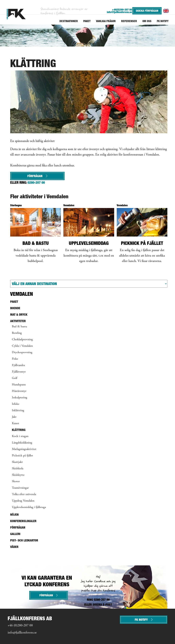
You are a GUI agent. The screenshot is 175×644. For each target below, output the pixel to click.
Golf (15, 378)
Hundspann (19, 385)
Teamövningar (20, 488)
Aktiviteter (18, 321)
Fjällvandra (18, 365)
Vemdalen (22, 294)
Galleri (15, 534)
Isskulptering (20, 398)
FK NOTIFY (144, 620)
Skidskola (18, 469)
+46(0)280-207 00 (122, 10)
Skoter (16, 482)
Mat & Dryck (19, 315)
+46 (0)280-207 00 (20, 626)
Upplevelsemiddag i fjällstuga (29, 507)
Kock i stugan (20, 436)
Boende (15, 308)
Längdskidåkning (22, 443)
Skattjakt (17, 462)
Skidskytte (18, 475)
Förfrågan (37, 176)
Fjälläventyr (19, 372)
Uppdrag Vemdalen (23, 501)
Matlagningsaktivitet (24, 449)
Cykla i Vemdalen (22, 346)
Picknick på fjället (22, 456)
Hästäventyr (19, 391)
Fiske (15, 359)
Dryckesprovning (22, 352)
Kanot (16, 423)
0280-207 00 (36, 183)
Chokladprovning (22, 340)
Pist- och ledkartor (24, 540)
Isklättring (18, 411)
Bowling (17, 333)
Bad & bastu (19, 327)
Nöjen (14, 515)
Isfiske (16, 404)
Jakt (14, 417)
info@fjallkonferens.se (119, 12)
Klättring (19, 430)
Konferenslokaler (23, 521)
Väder (14, 547)
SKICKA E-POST (102, 605)
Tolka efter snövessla (24, 494)
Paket (14, 302)
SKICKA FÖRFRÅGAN (147, 11)
